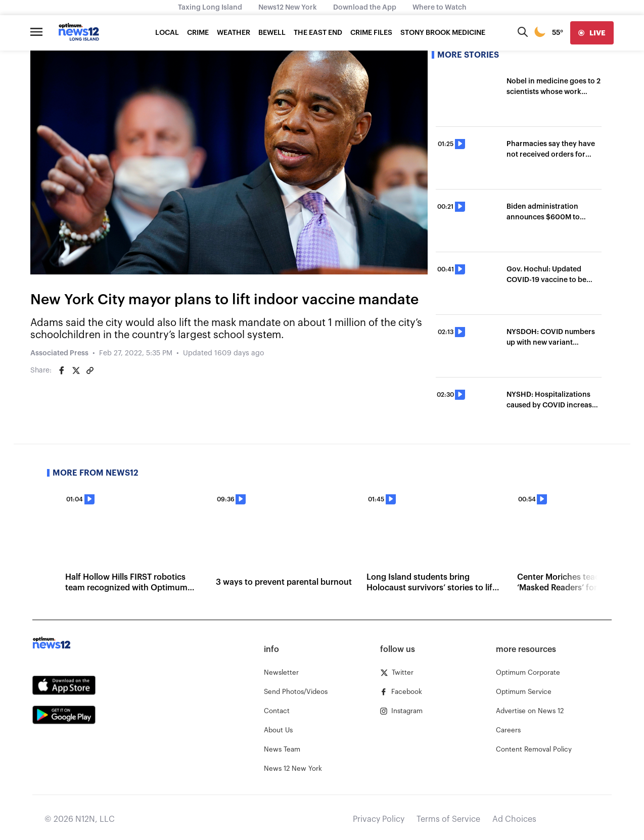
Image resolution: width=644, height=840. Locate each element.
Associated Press (59, 353)
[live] (592, 33)
